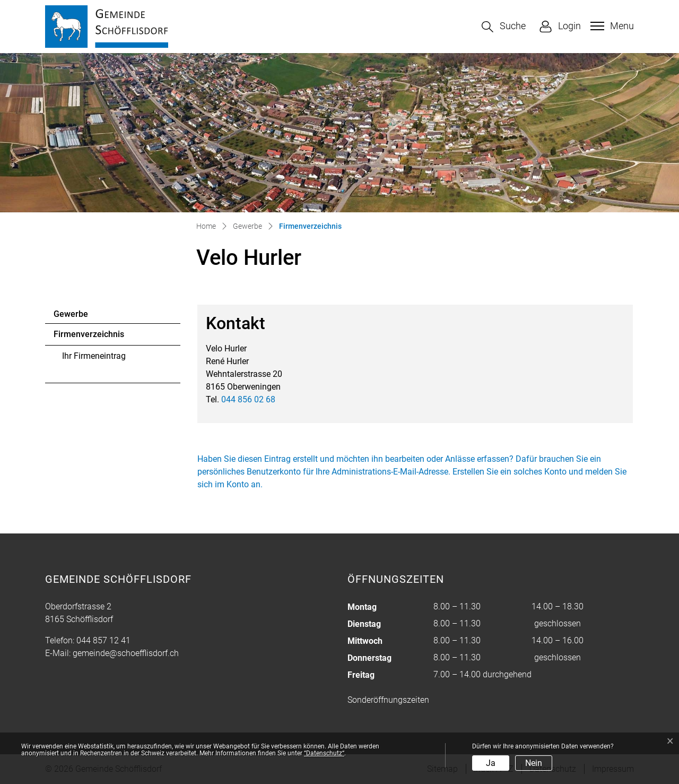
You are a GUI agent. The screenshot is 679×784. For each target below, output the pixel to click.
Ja (491, 763)
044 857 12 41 (103, 640)
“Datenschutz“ (324, 753)
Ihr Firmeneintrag (94, 356)
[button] (504, 27)
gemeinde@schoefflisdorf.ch (126, 653)
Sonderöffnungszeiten (388, 700)
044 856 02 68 (248, 399)
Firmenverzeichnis (89, 337)
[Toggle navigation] (611, 26)
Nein (534, 763)
